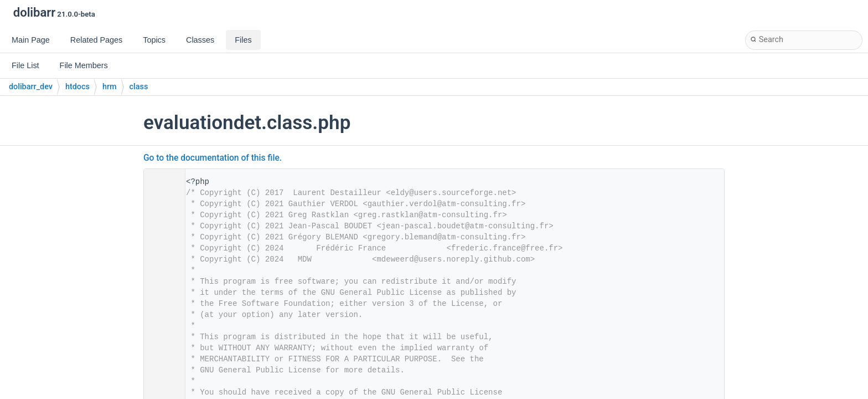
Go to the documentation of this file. (213, 158)
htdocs (77, 87)
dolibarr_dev (31, 87)
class (139, 87)
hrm (110, 87)
